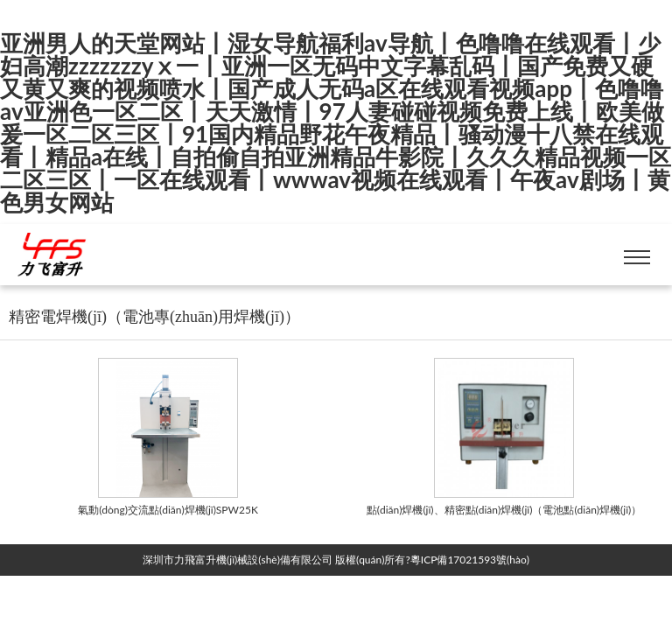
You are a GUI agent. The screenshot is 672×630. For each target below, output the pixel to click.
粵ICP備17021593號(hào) (470, 560)
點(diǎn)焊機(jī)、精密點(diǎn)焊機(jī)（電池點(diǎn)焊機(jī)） (504, 510)
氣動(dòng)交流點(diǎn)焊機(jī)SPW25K (168, 510)
